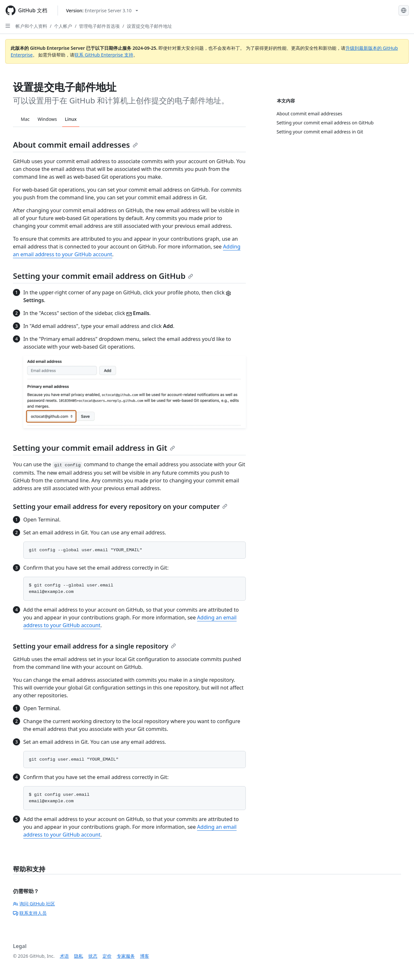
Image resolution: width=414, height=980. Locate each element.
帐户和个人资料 (31, 26)
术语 (64, 956)
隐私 (79, 956)
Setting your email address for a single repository (94, 646)
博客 (145, 956)
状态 (93, 956)
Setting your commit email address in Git (94, 448)
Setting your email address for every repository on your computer (120, 506)
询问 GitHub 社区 (34, 904)
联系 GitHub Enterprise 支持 (104, 55)
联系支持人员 (30, 913)
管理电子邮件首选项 (99, 26)
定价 (107, 956)
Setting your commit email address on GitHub (103, 276)
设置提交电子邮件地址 (149, 26)
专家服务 (126, 956)
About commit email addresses (75, 145)
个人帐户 (63, 26)
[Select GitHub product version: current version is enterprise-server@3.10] (102, 11)
